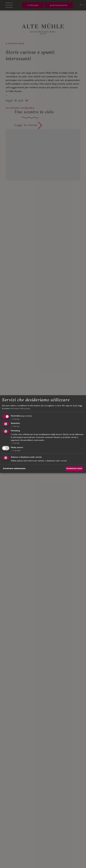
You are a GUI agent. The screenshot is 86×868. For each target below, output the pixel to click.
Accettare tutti (74, 468)
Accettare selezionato (14, 468)
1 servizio (16, 450)
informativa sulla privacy (20, 409)
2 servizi (15, 426)
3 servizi (15, 419)
